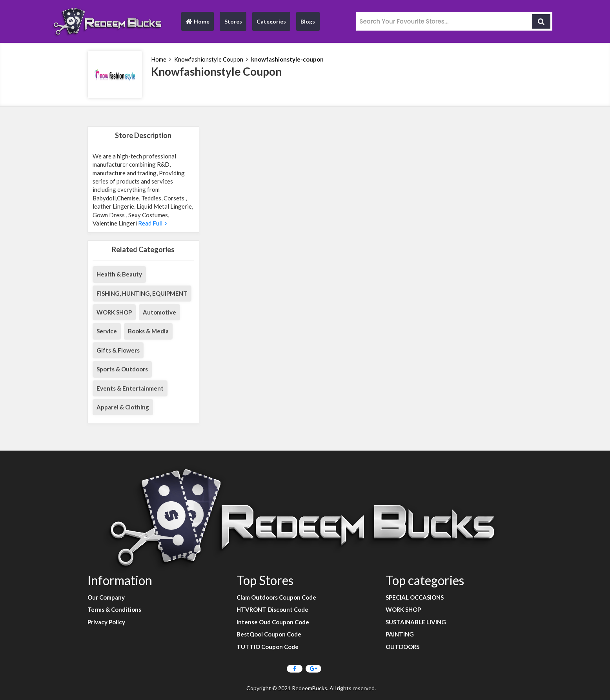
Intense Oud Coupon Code (273, 622)
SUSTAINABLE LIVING (416, 622)
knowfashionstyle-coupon (287, 59)
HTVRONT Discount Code (272, 609)
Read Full (152, 223)
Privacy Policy (106, 622)
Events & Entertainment (130, 388)
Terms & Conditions (114, 609)
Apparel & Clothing (123, 407)
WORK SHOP (114, 312)
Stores (233, 21)
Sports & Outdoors (122, 369)
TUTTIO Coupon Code (268, 647)
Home (197, 23)
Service (107, 331)
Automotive (159, 312)
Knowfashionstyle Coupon (209, 59)
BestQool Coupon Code (269, 634)
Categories (271, 21)
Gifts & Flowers (118, 350)
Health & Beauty (119, 274)
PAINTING (400, 634)
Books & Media (148, 331)
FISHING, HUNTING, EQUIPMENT (142, 293)
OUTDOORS (402, 647)
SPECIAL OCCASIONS (415, 597)
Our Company (106, 597)
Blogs (308, 21)
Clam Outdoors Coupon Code (276, 597)
